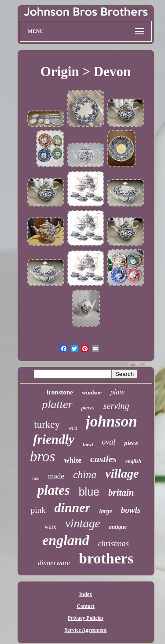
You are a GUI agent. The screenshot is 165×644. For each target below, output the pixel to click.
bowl (88, 444)
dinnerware (54, 563)
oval (108, 442)
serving (116, 406)
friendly (53, 439)
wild (73, 428)
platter (57, 404)
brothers (106, 558)
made (56, 476)
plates (54, 490)
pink (38, 510)
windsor (92, 392)
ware (50, 527)
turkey (47, 425)
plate (117, 392)
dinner (73, 507)
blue (89, 492)
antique (118, 527)
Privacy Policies (86, 618)
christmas (114, 544)
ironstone (60, 392)
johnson (112, 421)
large (106, 511)
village (122, 473)
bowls (131, 510)
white (73, 460)
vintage (82, 523)
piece (131, 443)
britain (121, 493)
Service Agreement (85, 630)
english (133, 461)
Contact (86, 606)
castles (103, 459)
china (85, 475)
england (66, 540)
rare (36, 478)
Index (86, 594)
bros (42, 456)
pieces (88, 408)
